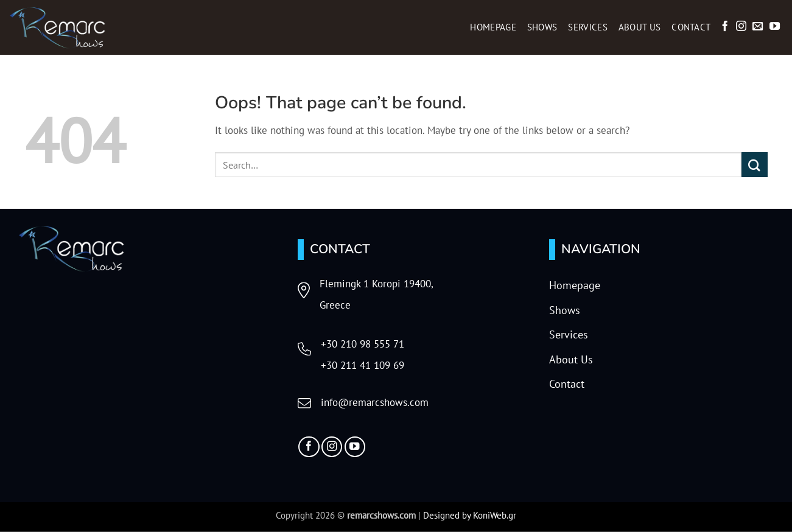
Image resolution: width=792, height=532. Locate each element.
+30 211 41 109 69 (363, 365)
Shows (542, 27)
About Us (640, 27)
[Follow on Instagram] (741, 27)
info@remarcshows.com (375, 402)
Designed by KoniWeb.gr (470, 515)
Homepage (493, 27)
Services (587, 27)
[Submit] (754, 165)
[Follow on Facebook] (725, 27)
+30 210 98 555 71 (363, 344)
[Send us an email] (758, 27)
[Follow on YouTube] (775, 27)
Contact (691, 27)
